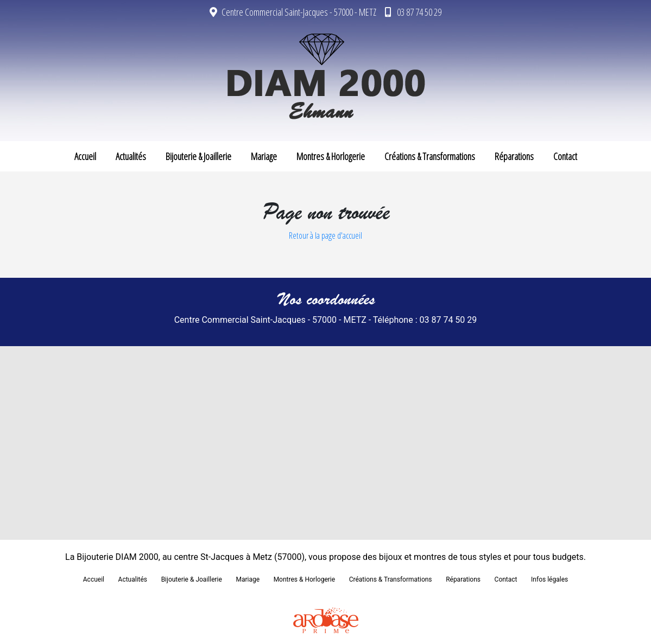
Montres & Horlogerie (331, 156)
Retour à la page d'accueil (325, 235)
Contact (565, 156)
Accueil (85, 156)
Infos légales (549, 579)
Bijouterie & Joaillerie (198, 156)
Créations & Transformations (430, 156)
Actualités (131, 156)
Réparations (514, 156)
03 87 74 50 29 (413, 12)
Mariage (264, 156)
